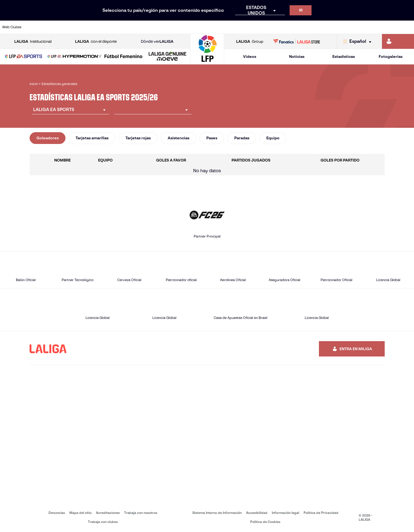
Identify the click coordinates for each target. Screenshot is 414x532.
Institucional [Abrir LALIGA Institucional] (33, 42)
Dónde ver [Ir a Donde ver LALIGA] (157, 42)
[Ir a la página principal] (207, 62)
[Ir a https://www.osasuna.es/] (76, 27)
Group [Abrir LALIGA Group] (250, 42)
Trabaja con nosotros (141, 513)
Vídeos (250, 56)
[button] (24, 57)
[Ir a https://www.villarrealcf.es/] (408, 27)
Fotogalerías (391, 56)
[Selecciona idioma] (359, 42)
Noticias (297, 56)
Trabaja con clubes (103, 522)
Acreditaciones (108, 513)
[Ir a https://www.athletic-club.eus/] (37, 27)
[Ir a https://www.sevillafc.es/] (369, 27)
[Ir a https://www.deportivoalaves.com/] (95, 27)
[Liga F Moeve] (123, 57)
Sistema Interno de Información (217, 513)
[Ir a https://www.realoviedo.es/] (330, 27)
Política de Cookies (265, 522)
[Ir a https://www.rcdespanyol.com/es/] (252, 27)
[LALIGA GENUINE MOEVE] (168, 57)
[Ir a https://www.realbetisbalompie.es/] (291, 27)
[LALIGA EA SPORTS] (24, 57)
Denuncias (57, 513)
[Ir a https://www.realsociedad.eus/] (349, 27)
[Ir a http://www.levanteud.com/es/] (193, 27)
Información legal (285, 513)
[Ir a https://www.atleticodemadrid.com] (56, 27)
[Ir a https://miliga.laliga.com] (398, 41)
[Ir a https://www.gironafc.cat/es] (173, 27)
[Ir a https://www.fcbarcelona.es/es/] (135, 27)
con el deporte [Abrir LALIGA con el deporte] (96, 42)
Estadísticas (344, 56)
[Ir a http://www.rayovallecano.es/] (213, 27)
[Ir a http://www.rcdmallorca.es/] (271, 27)
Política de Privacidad (321, 513)
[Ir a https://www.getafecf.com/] (154, 27)
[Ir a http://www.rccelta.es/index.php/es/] (232, 27)
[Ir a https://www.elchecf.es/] (115, 27)
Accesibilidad (257, 513)
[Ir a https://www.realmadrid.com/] (310, 27)
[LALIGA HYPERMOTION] (75, 57)
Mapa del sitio (80, 513)
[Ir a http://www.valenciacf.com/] (388, 27)
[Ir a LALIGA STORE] (297, 41)
